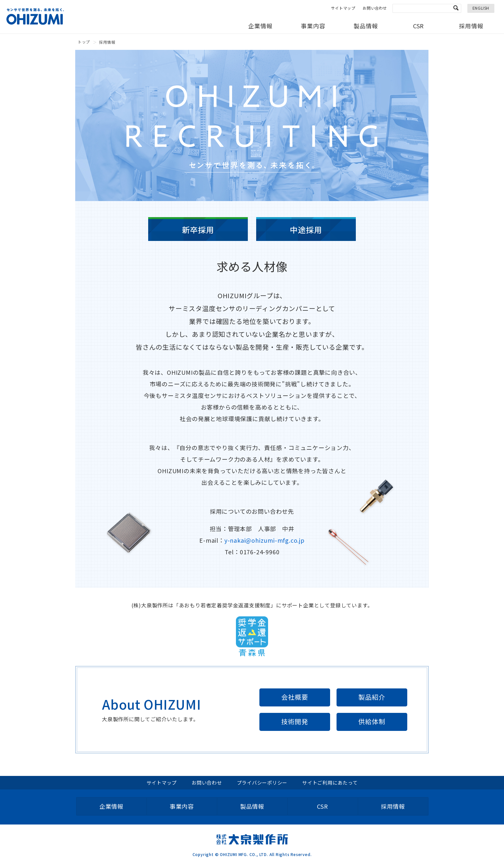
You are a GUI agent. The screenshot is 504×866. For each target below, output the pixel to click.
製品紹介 (372, 697)
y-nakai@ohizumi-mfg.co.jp (265, 540)
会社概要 (295, 697)
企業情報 (260, 26)
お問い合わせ (375, 8)
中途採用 (306, 230)
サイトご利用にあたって (330, 783)
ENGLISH (481, 8)
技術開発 (295, 721)
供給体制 (372, 721)
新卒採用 (198, 230)
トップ (84, 42)
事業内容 (313, 26)
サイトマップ (343, 8)
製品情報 (366, 26)
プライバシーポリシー (262, 783)
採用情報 (471, 26)
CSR (419, 26)
